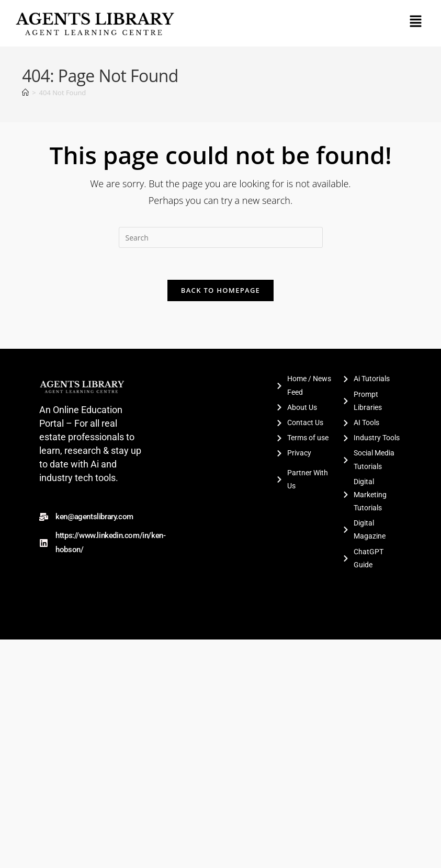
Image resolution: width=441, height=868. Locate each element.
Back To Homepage (220, 290)
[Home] (25, 93)
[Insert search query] (221, 237)
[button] (415, 21)
